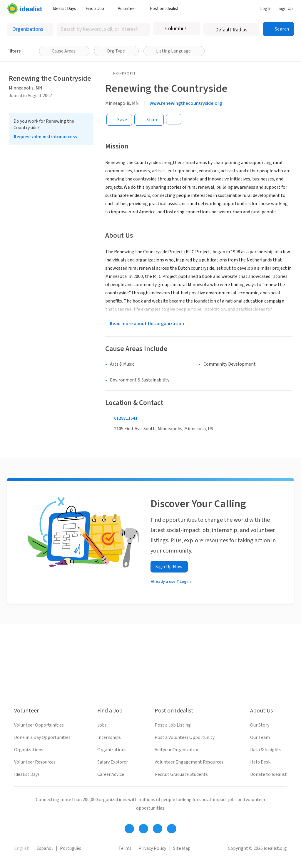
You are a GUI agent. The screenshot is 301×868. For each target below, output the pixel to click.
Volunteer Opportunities (39, 725)
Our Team (260, 737)
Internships (109, 737)
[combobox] (103, 29)
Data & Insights (266, 750)
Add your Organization (177, 750)
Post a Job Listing (173, 725)
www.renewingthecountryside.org (186, 103)
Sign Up (286, 9)
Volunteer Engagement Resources (189, 762)
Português (71, 848)
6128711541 (126, 418)
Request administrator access (45, 137)
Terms (125, 848)
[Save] (119, 120)
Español (45, 848)
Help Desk (260, 762)
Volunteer (129, 9)
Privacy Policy (152, 848)
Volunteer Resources (35, 762)
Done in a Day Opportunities (42, 737)
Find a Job (97, 9)
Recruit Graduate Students (181, 774)
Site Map (182, 848)
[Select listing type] (30, 29)
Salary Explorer (113, 762)
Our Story (260, 725)
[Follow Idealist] (129, 829)
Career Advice (111, 774)
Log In (266, 9)
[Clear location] (192, 29)
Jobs (102, 725)
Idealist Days (64, 9)
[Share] (149, 120)
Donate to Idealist (269, 774)
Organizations (29, 750)
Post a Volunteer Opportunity (185, 737)
